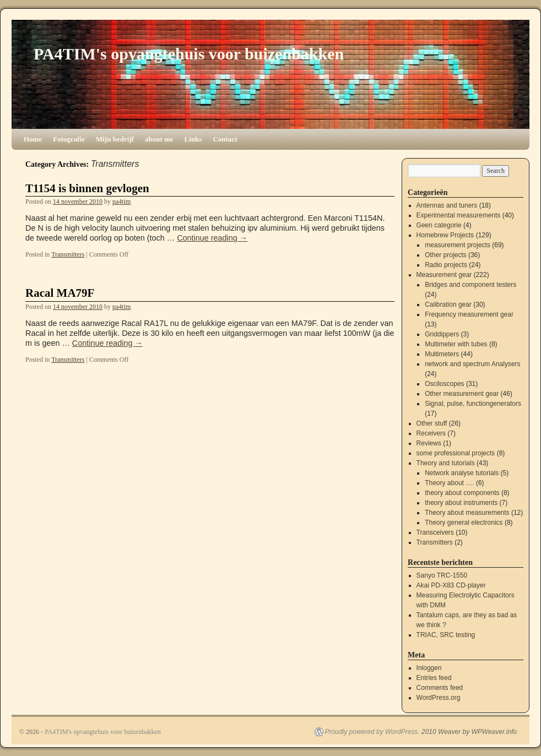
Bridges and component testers (470, 285)
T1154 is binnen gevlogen (87, 188)
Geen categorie (439, 225)
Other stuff (432, 423)
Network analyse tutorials (462, 473)
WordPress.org (439, 698)
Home (33, 139)
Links (193, 139)
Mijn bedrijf (115, 139)
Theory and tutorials (446, 463)
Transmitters (68, 254)
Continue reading (212, 238)
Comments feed (440, 688)
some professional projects (456, 453)
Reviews (429, 443)
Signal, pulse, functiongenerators (473, 404)
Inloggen (429, 668)
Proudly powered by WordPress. (372, 732)
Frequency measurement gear (469, 314)
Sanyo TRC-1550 (442, 575)
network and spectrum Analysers (472, 364)
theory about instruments (461, 503)
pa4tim (121, 202)
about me (159, 139)
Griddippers (442, 334)
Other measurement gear (462, 394)
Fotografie (69, 139)
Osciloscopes (444, 384)
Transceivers (435, 532)
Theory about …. (449, 483)
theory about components (462, 493)
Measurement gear (444, 275)
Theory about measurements (467, 513)
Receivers (431, 433)
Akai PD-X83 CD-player (451, 585)
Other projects (445, 255)
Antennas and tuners (447, 205)
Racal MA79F (60, 293)
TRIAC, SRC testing (446, 635)
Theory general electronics (464, 523)
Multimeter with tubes (456, 344)
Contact (225, 139)
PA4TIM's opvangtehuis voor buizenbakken (189, 54)
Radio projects (446, 265)
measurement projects (458, 245)
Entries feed (434, 678)
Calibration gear (448, 304)
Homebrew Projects (445, 235)
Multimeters (442, 354)
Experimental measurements (459, 215)
